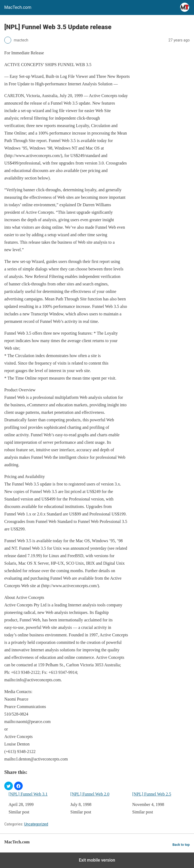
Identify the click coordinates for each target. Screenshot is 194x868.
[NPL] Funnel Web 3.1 (28, 794)
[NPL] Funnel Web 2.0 (90, 794)
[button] (9, 786)
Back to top (181, 845)
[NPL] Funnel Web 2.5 (152, 794)
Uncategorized (36, 824)
